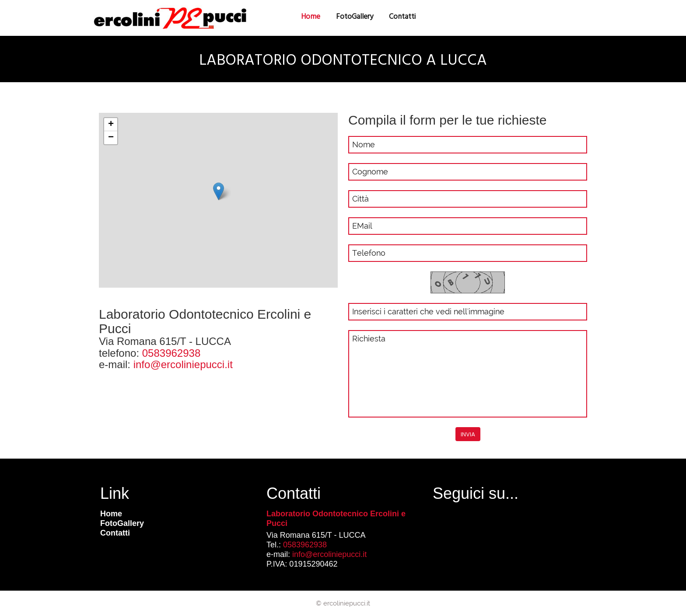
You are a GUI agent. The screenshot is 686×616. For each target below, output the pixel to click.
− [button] (111, 138)
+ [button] (111, 125)
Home (111, 514)
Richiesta (468, 374)
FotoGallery (355, 16)
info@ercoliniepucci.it (183, 364)
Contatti (115, 533)
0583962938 (171, 353)
